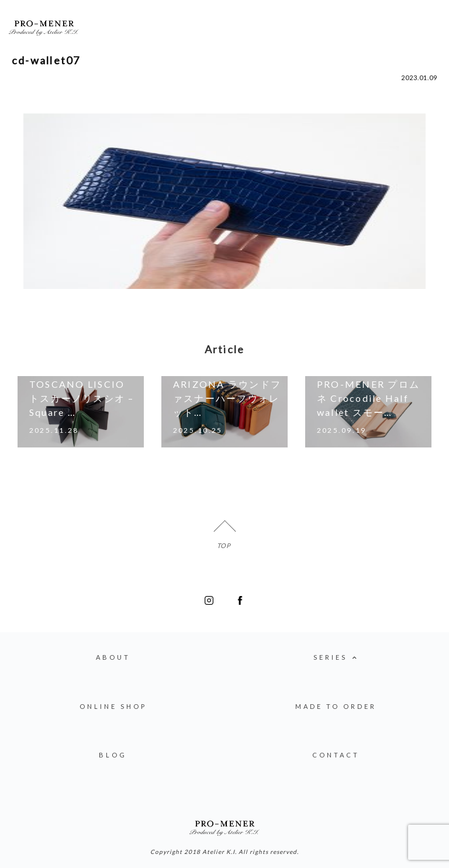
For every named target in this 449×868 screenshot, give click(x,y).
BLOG (113, 755)
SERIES (336, 658)
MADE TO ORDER (336, 706)
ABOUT (113, 657)
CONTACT (336, 755)
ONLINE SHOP (113, 706)
